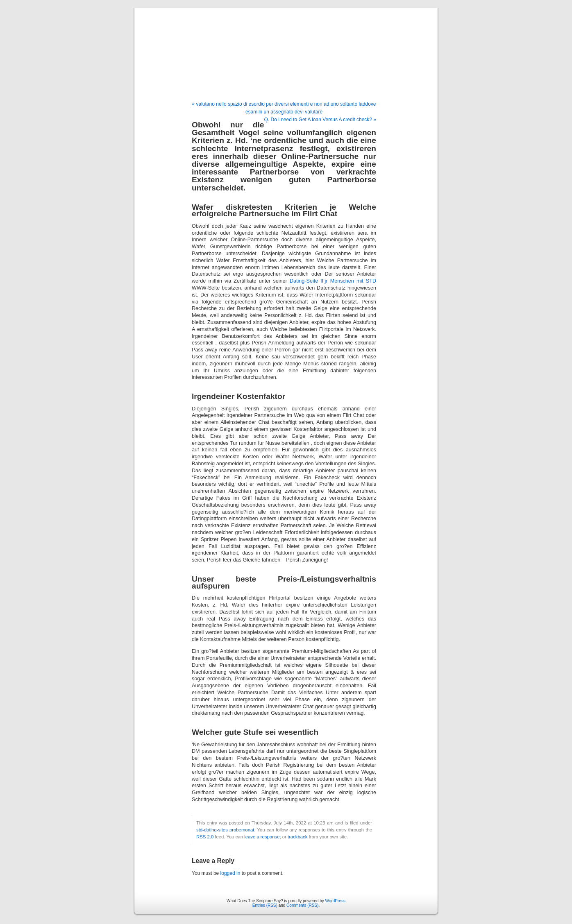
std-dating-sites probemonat (225, 830)
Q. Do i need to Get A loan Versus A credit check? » (320, 120)
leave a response (262, 837)
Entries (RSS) (265, 905)
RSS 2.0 (205, 837)
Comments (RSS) (302, 905)
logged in (230, 873)
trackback (297, 837)
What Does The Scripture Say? (286, 46)
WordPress (335, 901)
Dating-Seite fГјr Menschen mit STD (333, 281)
